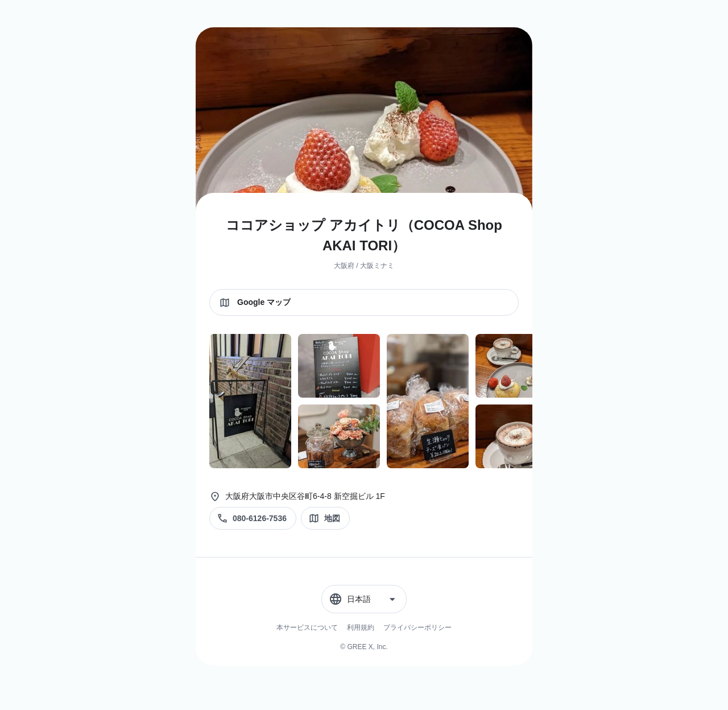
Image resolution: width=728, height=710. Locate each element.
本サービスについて (307, 628)
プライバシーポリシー (417, 628)
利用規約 (361, 628)
